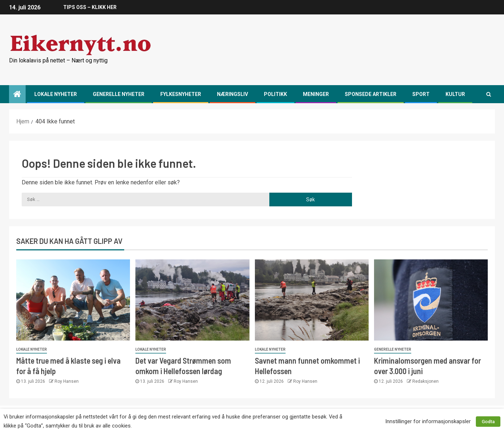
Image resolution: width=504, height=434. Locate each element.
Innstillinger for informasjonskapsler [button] (428, 421)
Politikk (275, 94)
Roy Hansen (67, 381)
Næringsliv (233, 94)
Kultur (455, 94)
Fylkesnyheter (181, 94)
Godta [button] (488, 422)
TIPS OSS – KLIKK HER (90, 7)
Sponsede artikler (371, 94)
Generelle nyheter (119, 94)
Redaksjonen (425, 381)
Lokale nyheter (56, 94)
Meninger (316, 94)
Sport (421, 94)
